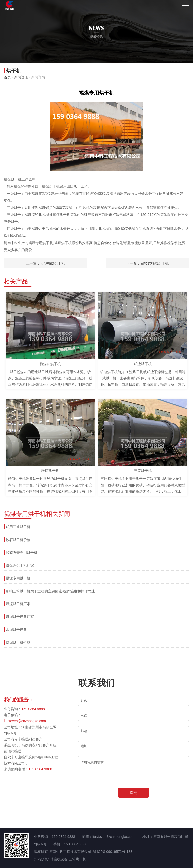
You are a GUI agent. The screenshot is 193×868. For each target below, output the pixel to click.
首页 (7, 77)
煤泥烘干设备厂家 (20, 617)
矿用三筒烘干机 (18, 527)
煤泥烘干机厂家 (18, 604)
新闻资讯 (21, 77)
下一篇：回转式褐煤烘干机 (148, 263)
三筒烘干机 (77, 859)
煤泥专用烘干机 (18, 578)
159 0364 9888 (33, 709)
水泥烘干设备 (16, 630)
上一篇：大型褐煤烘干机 (45, 263)
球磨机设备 (59, 859)
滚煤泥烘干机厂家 (20, 565)
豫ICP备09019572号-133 (113, 852)
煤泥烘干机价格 (18, 642)
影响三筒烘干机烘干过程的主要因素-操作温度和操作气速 (50, 591)
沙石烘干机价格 (18, 540)
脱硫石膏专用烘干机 (22, 553)
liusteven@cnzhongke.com (25, 721)
